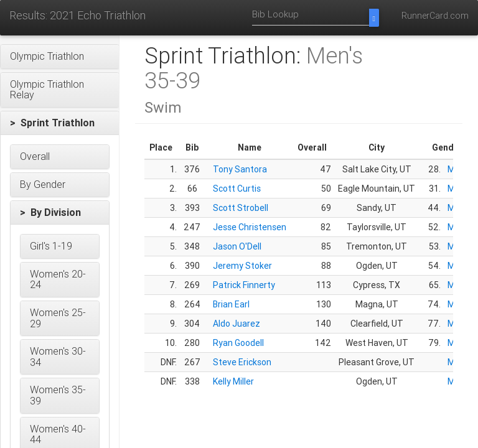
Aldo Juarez (237, 324)
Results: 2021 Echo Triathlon (77, 15)
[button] (60, 57)
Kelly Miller (233, 381)
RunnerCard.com (435, 16)
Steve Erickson (242, 362)
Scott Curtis (237, 189)
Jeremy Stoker (242, 266)
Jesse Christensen (250, 227)
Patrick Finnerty (244, 285)
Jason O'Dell (237, 246)
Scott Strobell (241, 208)
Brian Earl (231, 304)
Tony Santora (240, 169)
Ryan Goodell (238, 343)
